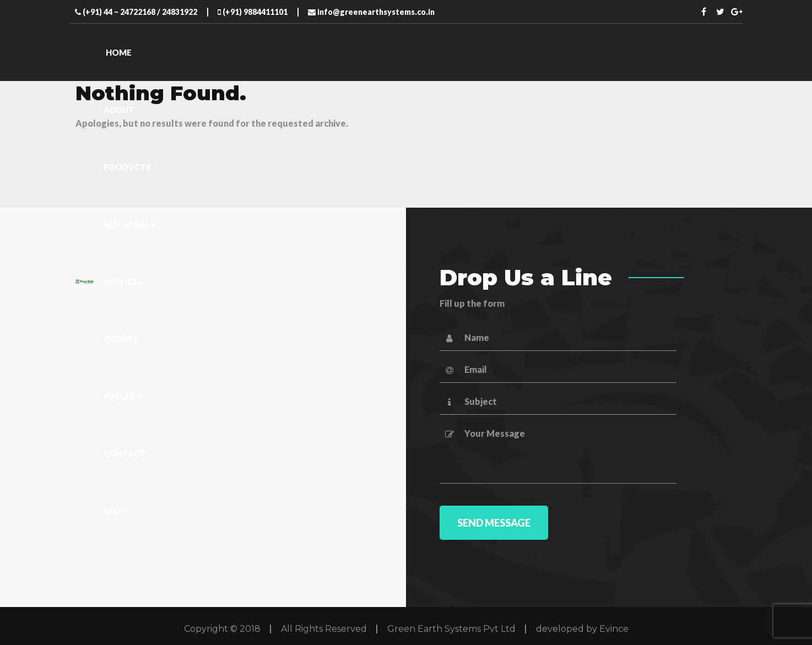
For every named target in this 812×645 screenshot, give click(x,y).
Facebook (704, 12)
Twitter (721, 12)
